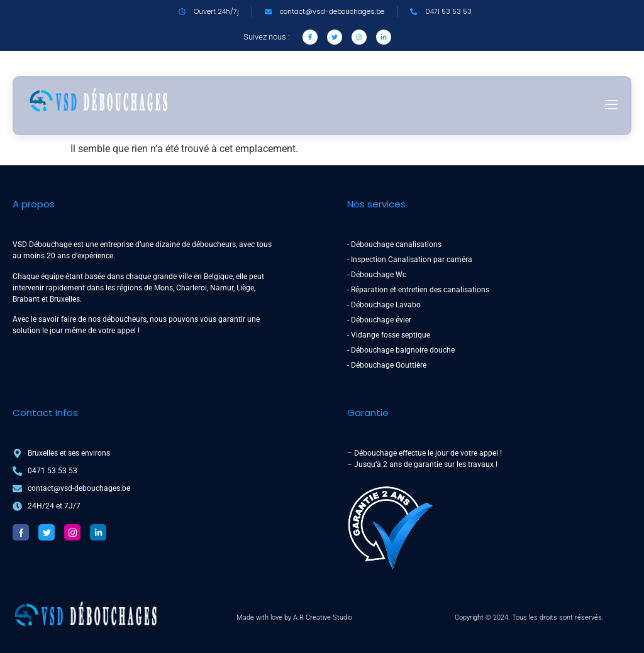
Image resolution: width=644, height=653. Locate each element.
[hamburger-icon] (611, 106)
